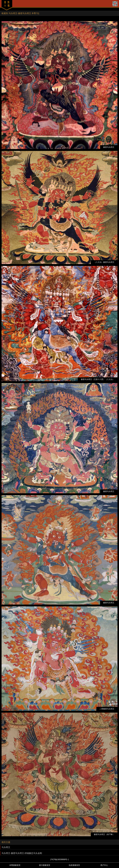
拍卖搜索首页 (74, 865)
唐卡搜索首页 (45, 865)
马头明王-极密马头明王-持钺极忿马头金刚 (22, 853)
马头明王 (6, 847)
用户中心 (104, 865)
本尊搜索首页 (15, 865)
